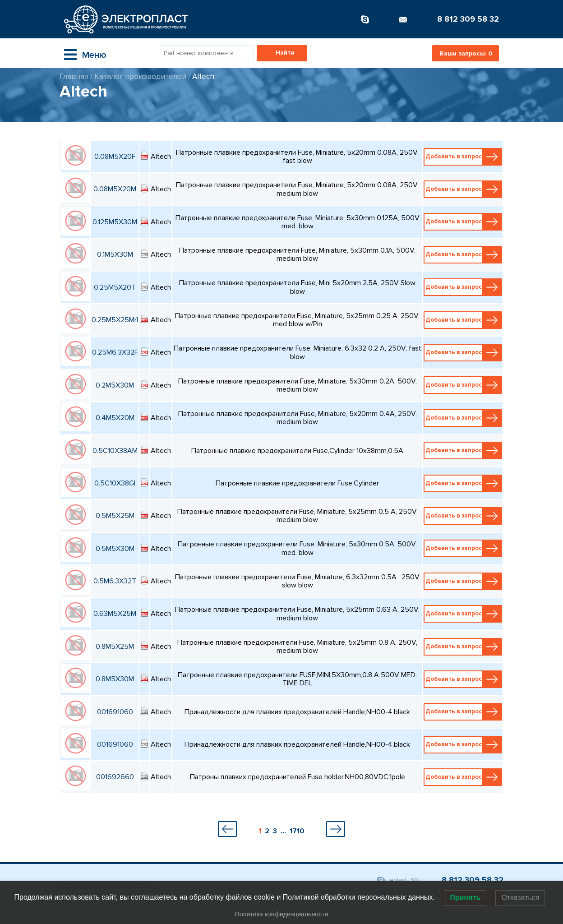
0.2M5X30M (115, 385)
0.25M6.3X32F (115, 352)
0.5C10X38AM (115, 451)
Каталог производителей (140, 76)
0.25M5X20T (115, 287)
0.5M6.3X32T (115, 581)
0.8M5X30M (115, 679)
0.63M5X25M (115, 614)
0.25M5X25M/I (115, 320)
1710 (297, 831)
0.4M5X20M (115, 418)
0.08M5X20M (115, 189)
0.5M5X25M (115, 516)
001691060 (115, 712)
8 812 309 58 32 (468, 19)
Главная (74, 76)
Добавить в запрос (464, 157)
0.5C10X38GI (115, 483)
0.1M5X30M (115, 254)
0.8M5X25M (115, 647)
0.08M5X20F (115, 157)
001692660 (115, 777)
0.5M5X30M (115, 549)
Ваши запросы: (466, 53)
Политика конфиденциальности (282, 914)
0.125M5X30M (115, 222)
